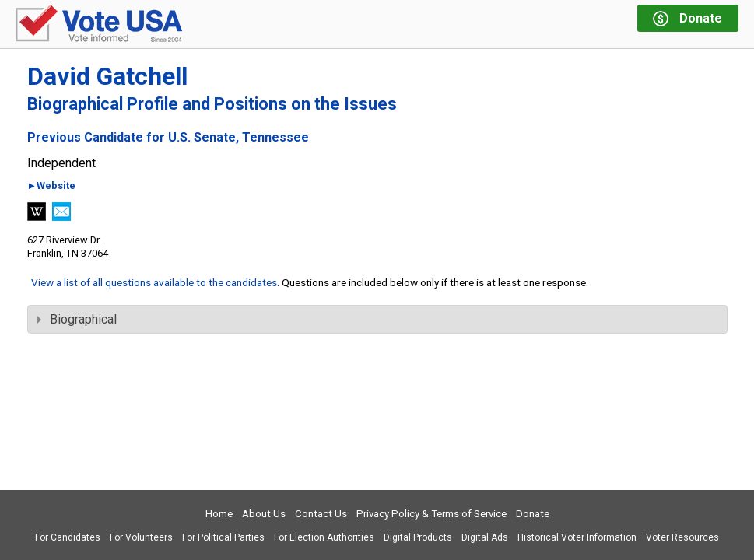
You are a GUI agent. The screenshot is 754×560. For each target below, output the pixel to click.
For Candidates (68, 537)
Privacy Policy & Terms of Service (431, 514)
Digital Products (418, 537)
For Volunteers (141, 537)
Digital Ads (485, 537)
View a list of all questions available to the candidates (154, 282)
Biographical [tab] (77, 319)
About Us (264, 514)
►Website (52, 186)
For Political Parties (223, 537)
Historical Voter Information (577, 537)
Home (219, 514)
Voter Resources (682, 537)
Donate (533, 514)
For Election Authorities (324, 537)
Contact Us (321, 514)
